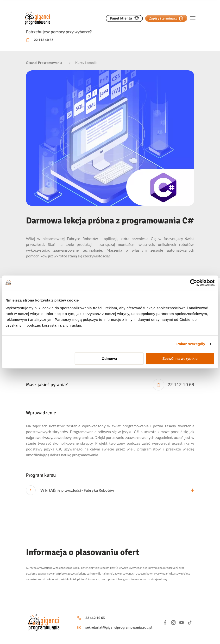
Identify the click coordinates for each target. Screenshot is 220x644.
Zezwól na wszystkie (180, 359)
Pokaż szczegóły (191, 344)
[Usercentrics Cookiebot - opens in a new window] (193, 283)
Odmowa (109, 359)
